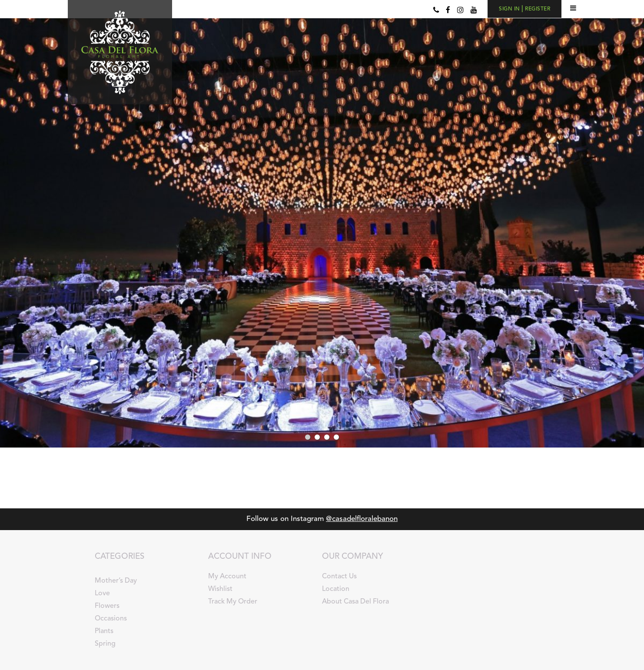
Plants (104, 631)
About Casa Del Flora (355, 602)
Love (102, 594)
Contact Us (339, 577)
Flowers (107, 606)
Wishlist (220, 589)
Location (336, 589)
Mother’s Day (116, 581)
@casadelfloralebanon (362, 519)
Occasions (111, 619)
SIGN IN (510, 9)
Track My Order (233, 602)
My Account (227, 577)
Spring (105, 644)
